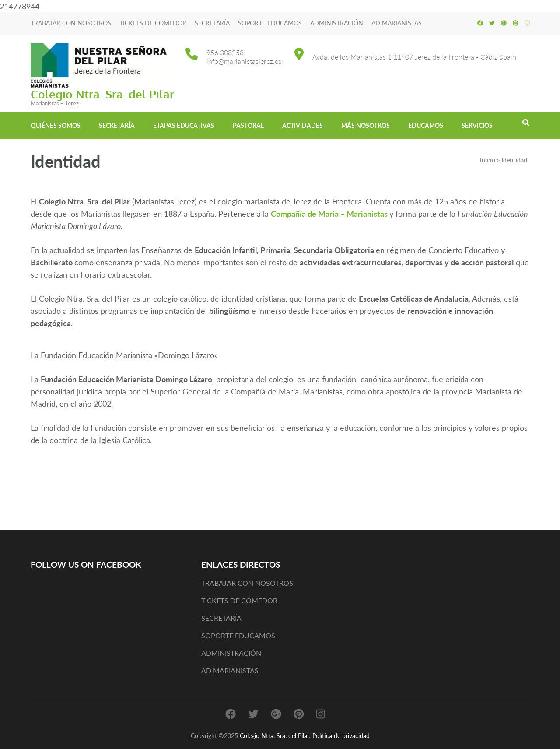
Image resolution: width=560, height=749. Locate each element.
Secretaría (117, 125)
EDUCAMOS (426, 125)
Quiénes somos (56, 125)
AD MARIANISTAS (397, 23)
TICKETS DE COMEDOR (153, 23)
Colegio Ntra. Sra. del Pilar (102, 94)
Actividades (303, 125)
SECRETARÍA (212, 23)
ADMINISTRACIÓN (337, 23)
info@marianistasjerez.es (244, 61)
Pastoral (248, 125)
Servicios (477, 125)
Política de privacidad (341, 736)
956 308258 (225, 52)
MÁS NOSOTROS (366, 125)
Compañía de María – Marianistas (329, 214)
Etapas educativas (184, 125)
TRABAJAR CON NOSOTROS (71, 23)
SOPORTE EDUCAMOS (270, 23)
